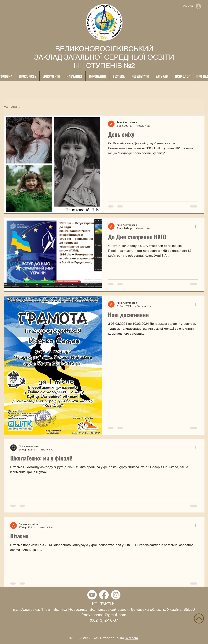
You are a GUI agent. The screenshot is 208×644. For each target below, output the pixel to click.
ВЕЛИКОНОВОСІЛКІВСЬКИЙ (104, 49)
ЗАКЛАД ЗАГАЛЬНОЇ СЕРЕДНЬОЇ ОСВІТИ (104, 57)
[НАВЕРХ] (199, 618)
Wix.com (132, 638)
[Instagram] (116, 595)
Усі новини (12, 107)
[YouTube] (92, 595)
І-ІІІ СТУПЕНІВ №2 (104, 66)
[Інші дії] (197, 124)
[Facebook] (104, 595)
